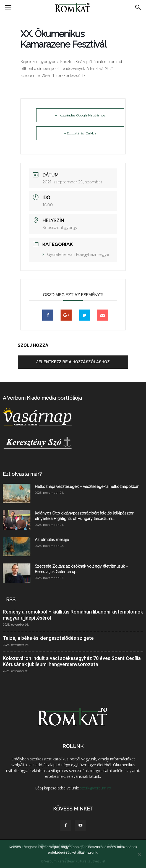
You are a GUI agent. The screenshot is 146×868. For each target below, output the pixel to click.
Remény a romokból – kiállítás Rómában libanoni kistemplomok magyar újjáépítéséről (73, 615)
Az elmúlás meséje (52, 540)
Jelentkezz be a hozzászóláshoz (73, 362)
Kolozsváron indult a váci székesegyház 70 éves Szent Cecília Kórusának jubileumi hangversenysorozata (72, 661)
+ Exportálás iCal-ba (80, 133)
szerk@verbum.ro (96, 788)
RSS (11, 600)
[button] (138, 7)
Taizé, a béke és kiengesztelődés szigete (48, 638)
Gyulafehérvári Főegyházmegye (78, 254)
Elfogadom (73, 860)
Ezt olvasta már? (22, 474)
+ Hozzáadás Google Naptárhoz (80, 115)
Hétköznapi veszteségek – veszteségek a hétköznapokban (87, 487)
